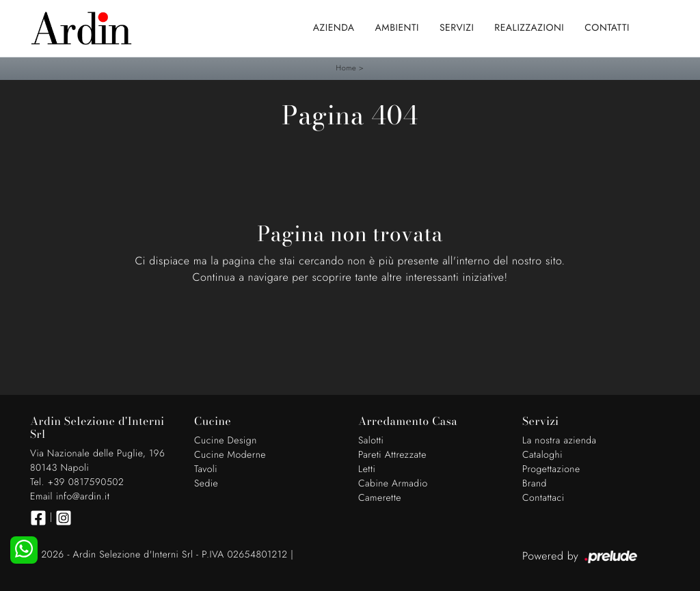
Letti (367, 469)
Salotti (371, 441)
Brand (535, 484)
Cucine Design (226, 441)
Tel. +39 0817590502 (77, 482)
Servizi (457, 28)
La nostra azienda (560, 441)
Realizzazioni (529, 28)
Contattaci (543, 498)
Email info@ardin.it (70, 497)
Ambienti (397, 28)
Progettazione (551, 469)
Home (346, 68)
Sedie (206, 484)
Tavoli (206, 469)
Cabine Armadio (393, 484)
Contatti (607, 28)
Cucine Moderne (230, 455)
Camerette (380, 498)
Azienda (334, 28)
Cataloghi (542, 455)
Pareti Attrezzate (392, 455)
